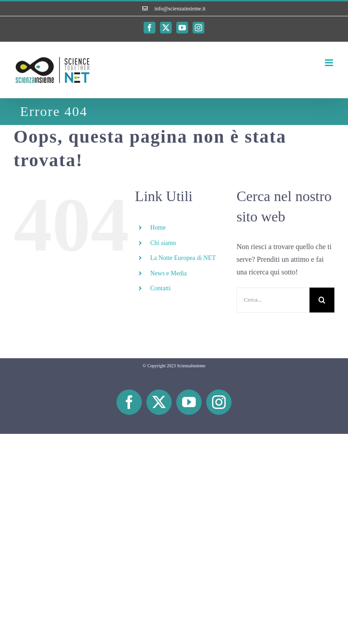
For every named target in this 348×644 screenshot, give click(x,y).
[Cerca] (322, 300)
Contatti (160, 288)
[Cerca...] (273, 300)
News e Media (168, 273)
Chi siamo (163, 243)
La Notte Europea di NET (183, 258)
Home (158, 228)
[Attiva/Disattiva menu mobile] (330, 63)
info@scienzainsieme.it (180, 9)
